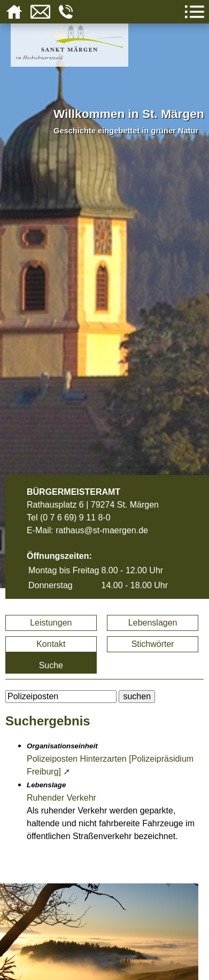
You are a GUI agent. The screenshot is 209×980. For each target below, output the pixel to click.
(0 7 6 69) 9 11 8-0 (75, 517)
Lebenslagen (153, 623)
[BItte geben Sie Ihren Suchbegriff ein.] (61, 697)
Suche (51, 665)
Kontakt (51, 644)
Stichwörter (153, 644)
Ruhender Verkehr (61, 798)
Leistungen (51, 623)
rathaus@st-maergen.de (102, 530)
